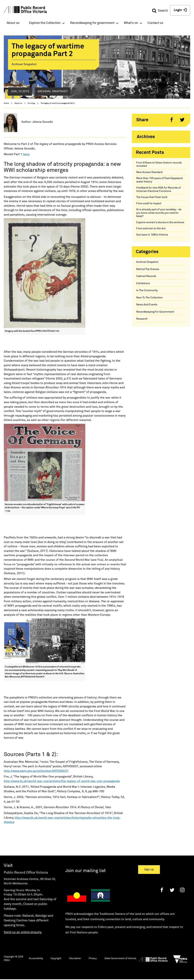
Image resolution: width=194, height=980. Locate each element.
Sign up (149, 869)
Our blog (31, 103)
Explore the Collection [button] (45, 23)
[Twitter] (172, 890)
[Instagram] (182, 890)
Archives (146, 137)
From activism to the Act (151, 228)
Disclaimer (75, 958)
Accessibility (36, 958)
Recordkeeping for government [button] (92, 23)
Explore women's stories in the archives (160, 222)
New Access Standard (149, 172)
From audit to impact (149, 203)
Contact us (155, 23)
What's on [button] (131, 23)
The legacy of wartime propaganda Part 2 (58, 103)
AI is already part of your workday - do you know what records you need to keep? (159, 213)
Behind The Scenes (148, 269)
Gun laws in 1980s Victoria (152, 235)
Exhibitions (143, 283)
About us (18, 103)
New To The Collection (149, 298)
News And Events (147, 305)
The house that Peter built (152, 197)
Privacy (93, 958)
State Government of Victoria (120, 958)
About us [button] (13, 23)
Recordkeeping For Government (155, 312)
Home (6, 103)
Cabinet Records (146, 276)
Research (142, 319)
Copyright (56, 958)
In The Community (147, 290)
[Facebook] (162, 890)
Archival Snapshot (147, 262)
